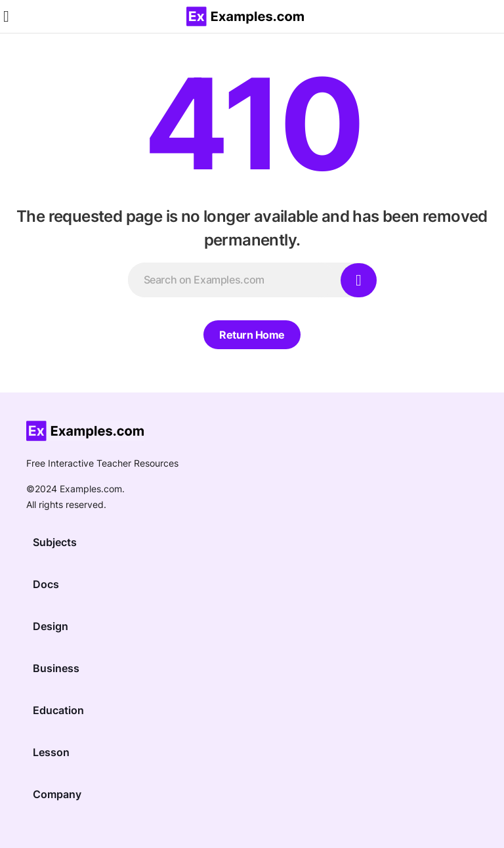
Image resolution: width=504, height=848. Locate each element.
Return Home (252, 335)
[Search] (359, 280)
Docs (46, 584)
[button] (6, 16)
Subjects (55, 542)
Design (51, 626)
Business (56, 668)
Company (57, 794)
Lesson (51, 752)
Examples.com (91, 489)
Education (58, 710)
